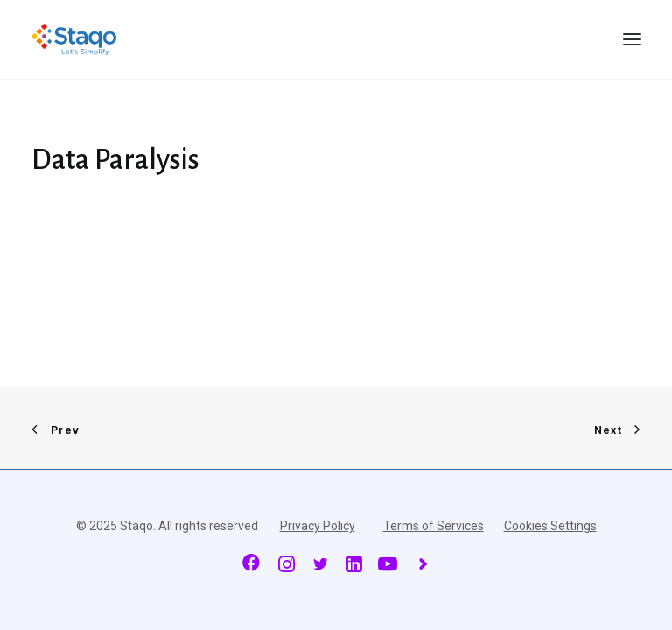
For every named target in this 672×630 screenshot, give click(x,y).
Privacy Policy (318, 526)
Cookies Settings (550, 526)
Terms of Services (434, 526)
